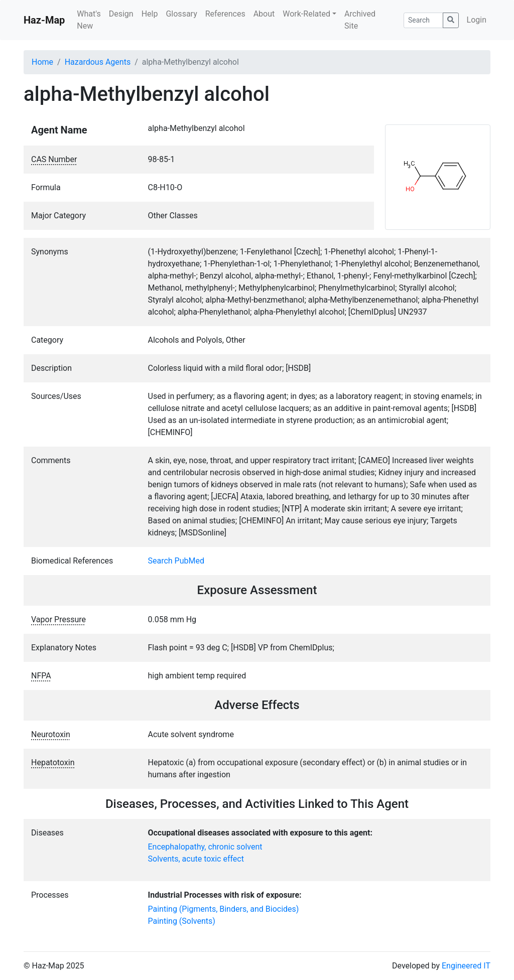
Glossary (181, 14)
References (225, 14)
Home (42, 62)
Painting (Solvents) (182, 921)
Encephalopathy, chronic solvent (205, 847)
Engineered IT (466, 966)
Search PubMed (176, 561)
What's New (89, 20)
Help (150, 14)
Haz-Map (44, 20)
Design (121, 14)
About (264, 14)
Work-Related (306, 14)
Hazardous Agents (98, 62)
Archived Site (360, 20)
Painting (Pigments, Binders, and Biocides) (224, 909)
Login (477, 20)
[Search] (423, 20)
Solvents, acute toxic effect (196, 859)
